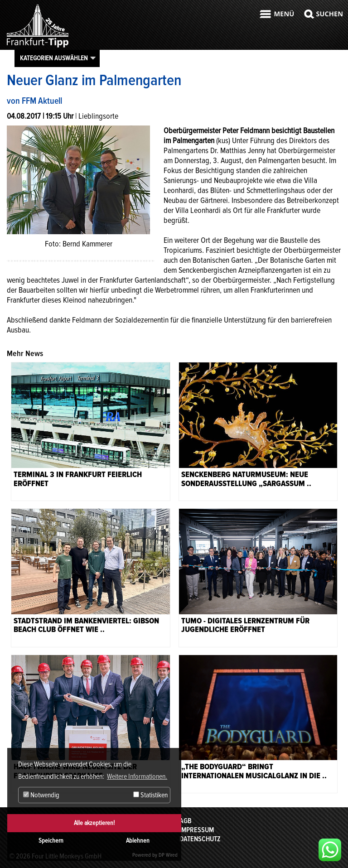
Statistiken (150, 795)
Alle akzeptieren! (94, 823)
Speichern (51, 841)
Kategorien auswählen (54, 58)
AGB (186, 821)
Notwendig (41, 795)
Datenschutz (200, 839)
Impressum (197, 830)
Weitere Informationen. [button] (137, 776)
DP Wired (168, 855)
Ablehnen (138, 841)
